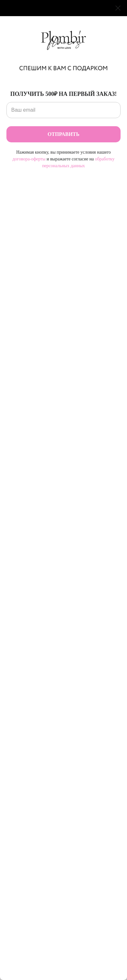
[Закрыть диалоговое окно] (118, 8)
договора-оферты (29, 159)
